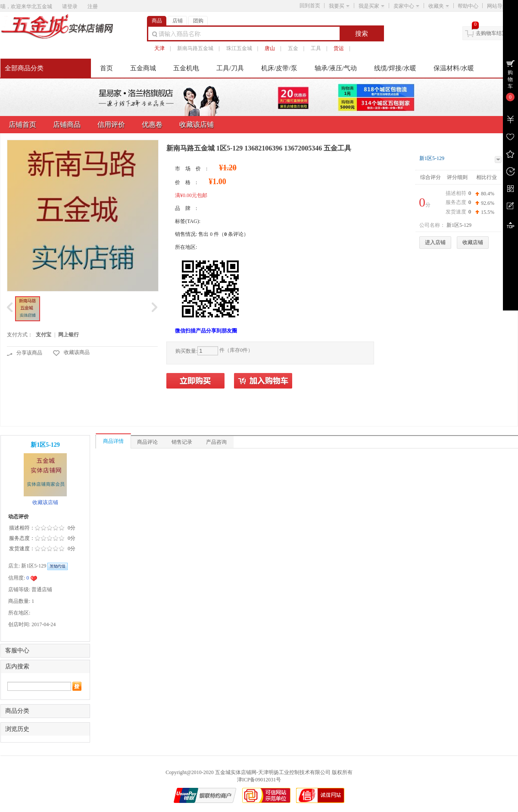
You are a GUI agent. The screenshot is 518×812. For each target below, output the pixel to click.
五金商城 (143, 68)
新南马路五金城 (195, 48)
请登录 (70, 6)
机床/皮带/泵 (279, 68)
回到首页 (310, 6)
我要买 (339, 6)
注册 (93, 6)
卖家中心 (406, 6)
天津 (159, 48)
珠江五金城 (239, 48)
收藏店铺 (473, 242)
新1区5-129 (432, 158)
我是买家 (371, 6)
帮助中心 (468, 6)
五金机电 (186, 68)
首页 (106, 68)
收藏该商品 (77, 352)
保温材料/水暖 (454, 68)
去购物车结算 (491, 33)
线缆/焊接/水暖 (395, 68)
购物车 (510, 79)
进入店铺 (435, 242)
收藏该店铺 (45, 502)
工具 (316, 48)
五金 (293, 48)
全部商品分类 (24, 68)
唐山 (270, 48)
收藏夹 (439, 6)
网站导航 (500, 6)
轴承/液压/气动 (336, 68)
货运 (339, 48)
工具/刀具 (230, 68)
